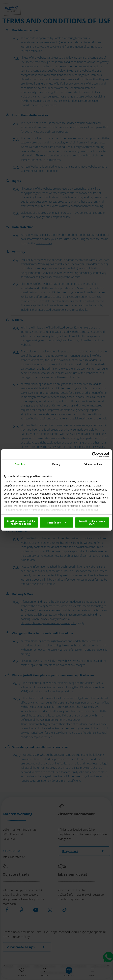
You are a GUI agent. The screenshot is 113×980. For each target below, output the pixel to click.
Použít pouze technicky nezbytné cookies (21, 522)
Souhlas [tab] (20, 464)
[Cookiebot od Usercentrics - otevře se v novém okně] (94, 454)
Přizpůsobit (57, 523)
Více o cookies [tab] (93, 464)
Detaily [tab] (56, 464)
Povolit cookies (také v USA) (92, 522)
